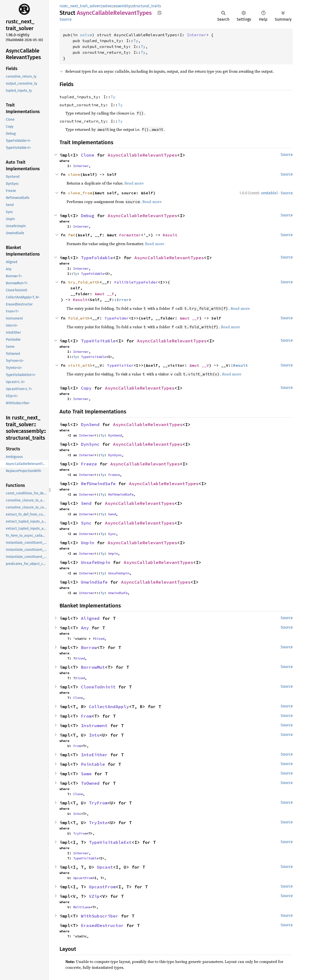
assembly (122, 6)
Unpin (88, 543)
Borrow (89, 647)
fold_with (79, 318)
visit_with (80, 365)
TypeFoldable (97, 258)
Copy (86, 388)
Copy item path (160, 13)
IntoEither (94, 755)
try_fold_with (84, 282)
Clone (88, 155)
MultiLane (82, 907)
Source (66, 19)
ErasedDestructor (102, 925)
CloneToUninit (98, 687)
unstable (269, 193)
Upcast (105, 867)
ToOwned (90, 783)
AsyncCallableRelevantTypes (142, 155)
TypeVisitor (120, 365)
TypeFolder (117, 318)
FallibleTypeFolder (136, 282)
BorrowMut (93, 667)
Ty (136, 41)
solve (107, 6)
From (86, 716)
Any (85, 628)
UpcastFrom (83, 878)
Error (123, 300)
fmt (72, 235)
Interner (197, 35)
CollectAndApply (109, 707)
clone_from (80, 193)
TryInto (98, 823)
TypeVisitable (98, 341)
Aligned (90, 618)
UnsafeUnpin (96, 562)
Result (170, 235)
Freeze (89, 464)
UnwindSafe (94, 582)
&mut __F (104, 294)
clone (74, 174)
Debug (88, 216)
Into (94, 735)
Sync (86, 523)
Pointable (93, 764)
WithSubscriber (100, 916)
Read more (134, 183)
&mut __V (199, 365)
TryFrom (98, 803)
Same (86, 774)
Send (86, 503)
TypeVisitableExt (110, 842)
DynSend (90, 424)
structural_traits (147, 6)
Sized (99, 639)
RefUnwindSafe (98, 484)
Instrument (94, 726)
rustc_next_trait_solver (80, 6)
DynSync (90, 444)
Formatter (130, 235)
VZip (94, 896)
